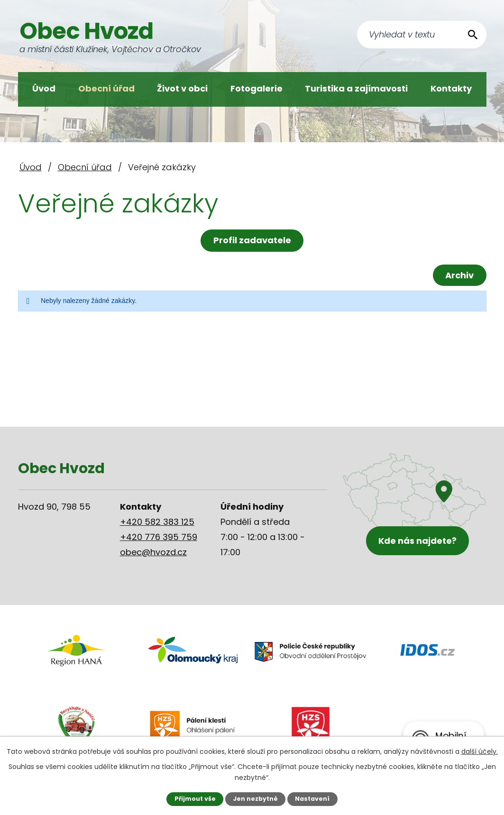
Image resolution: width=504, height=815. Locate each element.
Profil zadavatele (252, 240)
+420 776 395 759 (159, 537)
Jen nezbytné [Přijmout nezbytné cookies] (255, 799)
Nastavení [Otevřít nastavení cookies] (312, 799)
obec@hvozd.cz (153, 552)
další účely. (480, 751)
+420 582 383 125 (157, 522)
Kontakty (451, 88)
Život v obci (182, 88)
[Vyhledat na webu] (422, 35)
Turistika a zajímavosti (356, 88)
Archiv (459, 275)
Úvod (44, 88)
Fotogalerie (257, 88)
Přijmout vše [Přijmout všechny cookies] (195, 799)
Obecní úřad (106, 88)
